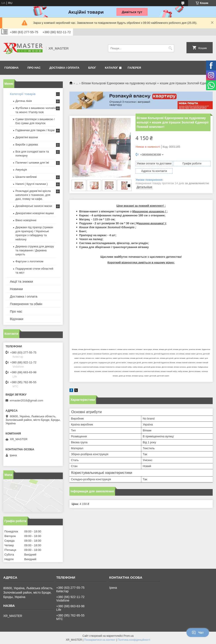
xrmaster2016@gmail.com (26, 400)
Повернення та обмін (26, 304)
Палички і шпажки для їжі (32, 163)
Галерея (134, 68)
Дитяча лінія (24, 101)
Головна (11, 68)
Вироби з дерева (27, 144)
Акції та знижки (21, 281)
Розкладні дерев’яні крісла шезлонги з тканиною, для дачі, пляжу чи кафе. (33, 195)
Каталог (112, 68)
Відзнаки (17, 319)
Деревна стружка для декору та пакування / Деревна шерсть (35, 250)
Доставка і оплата (64, 68)
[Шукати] (170, 48)
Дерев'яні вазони (27, 137)
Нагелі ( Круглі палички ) (32, 184)
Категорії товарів (23, 94)
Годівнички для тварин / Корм (35, 130)
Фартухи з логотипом (29, 261)
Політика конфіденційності (134, 640)
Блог (92, 68)
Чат (198, 633)
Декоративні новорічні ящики (35, 213)
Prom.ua (129, 636)
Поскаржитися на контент (100, 640)
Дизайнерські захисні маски (34, 206)
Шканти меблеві (26, 177)
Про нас (34, 68)
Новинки (16, 289)
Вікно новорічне (26, 220)
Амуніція (21, 170)
